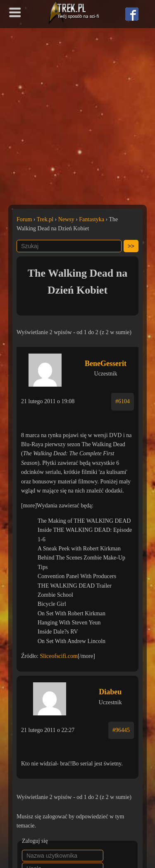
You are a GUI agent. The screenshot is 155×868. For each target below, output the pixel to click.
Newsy (66, 219)
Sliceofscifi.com (59, 656)
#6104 (123, 401)
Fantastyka (92, 219)
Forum (24, 219)
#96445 (121, 730)
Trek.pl (45, 219)
